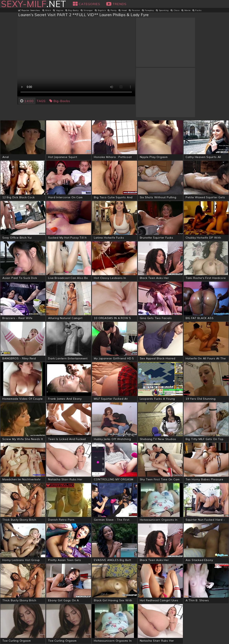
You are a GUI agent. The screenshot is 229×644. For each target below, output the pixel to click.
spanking (162, 10)
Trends (116, 4)
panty (112, 10)
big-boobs (60, 101)
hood (123, 10)
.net (33, 4)
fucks (197, 10)
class (175, 10)
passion (134, 10)
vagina (58, 10)
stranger (87, 10)
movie (186, 10)
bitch (47, 10)
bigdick (100, 10)
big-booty (72, 10)
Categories (87, 4)
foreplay (148, 10)
